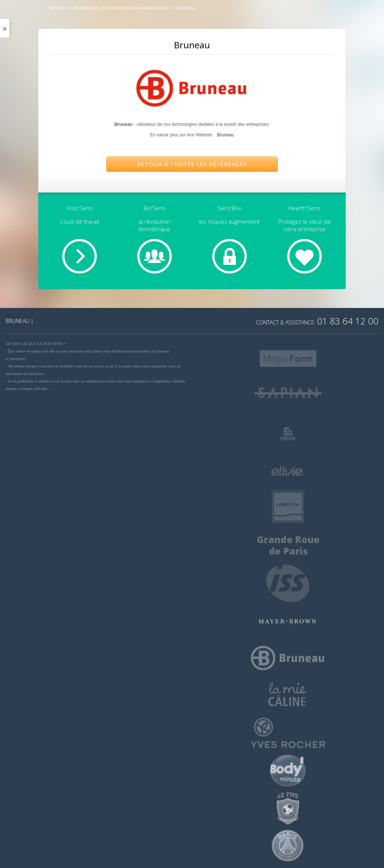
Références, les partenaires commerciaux (123, 8)
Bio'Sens (155, 208)
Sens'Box (229, 208)
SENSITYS (59, 8)
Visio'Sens (79, 208)
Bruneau (226, 135)
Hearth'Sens (304, 208)
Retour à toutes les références (192, 164)
